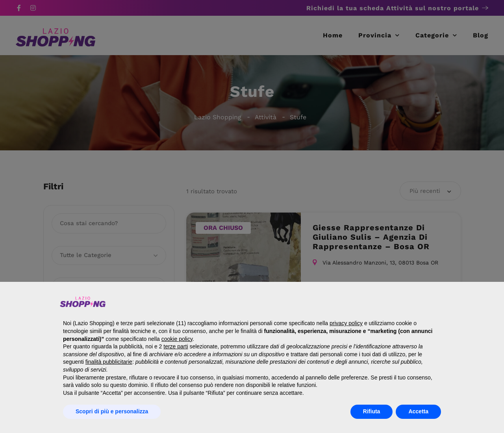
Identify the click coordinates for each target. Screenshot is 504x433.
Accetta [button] (418, 411)
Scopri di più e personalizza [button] (112, 411)
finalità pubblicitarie (109, 362)
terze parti (176, 346)
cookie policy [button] (177, 339)
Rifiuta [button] (372, 411)
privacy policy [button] (346, 323)
